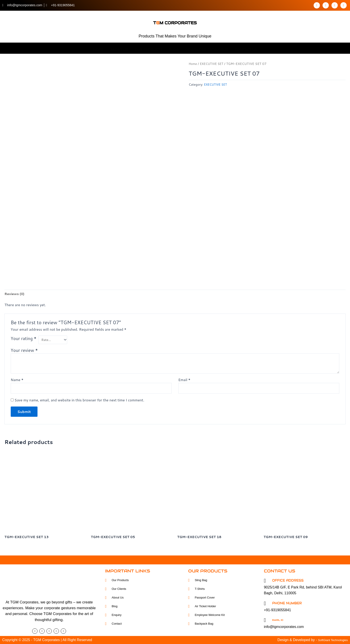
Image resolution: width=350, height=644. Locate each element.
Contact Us (246, 48)
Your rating (24, 338)
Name (17, 380)
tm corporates (175, 21)
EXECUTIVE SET (214, 64)
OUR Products (148, 48)
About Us (119, 48)
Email (184, 380)
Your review (24, 350)
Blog (174, 48)
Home (98, 48)
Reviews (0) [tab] (15, 293)
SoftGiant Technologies (329, 640)
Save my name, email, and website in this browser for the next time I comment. (79, 401)
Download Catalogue (207, 48)
